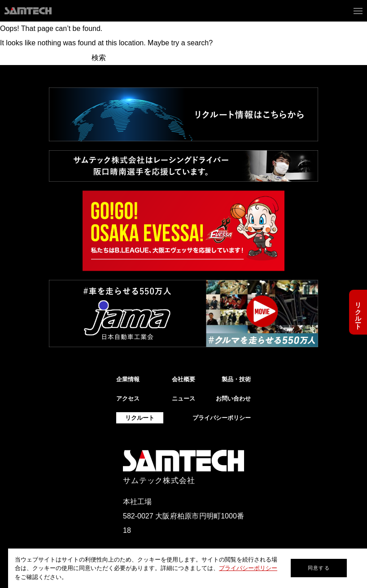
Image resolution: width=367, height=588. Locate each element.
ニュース (183, 399)
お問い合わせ (233, 399)
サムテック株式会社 (159, 481)
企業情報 (128, 379)
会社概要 (183, 379)
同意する (319, 568)
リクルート (358, 312)
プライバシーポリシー (248, 568)
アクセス (128, 399)
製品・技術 (236, 379)
